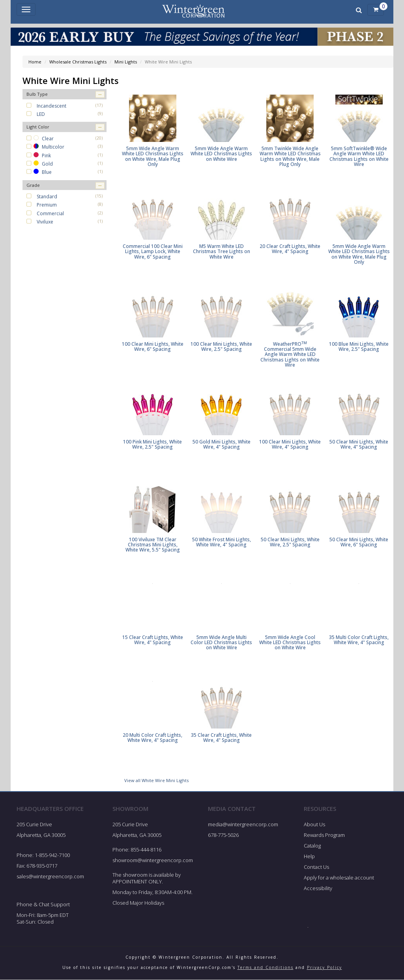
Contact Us (316, 867)
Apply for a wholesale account (339, 878)
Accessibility (318, 888)
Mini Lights (126, 62)
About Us (314, 825)
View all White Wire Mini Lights (156, 780)
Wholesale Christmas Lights (78, 62)
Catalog (312, 846)
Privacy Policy (325, 967)
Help (309, 856)
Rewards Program (324, 835)
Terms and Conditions (266, 967)
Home (35, 62)
